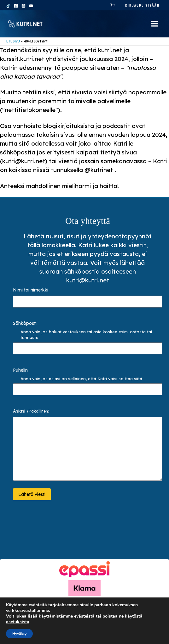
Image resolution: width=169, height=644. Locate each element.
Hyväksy (19, 634)
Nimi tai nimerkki (31, 290)
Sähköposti (25, 323)
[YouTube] (31, 6)
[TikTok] (8, 6)
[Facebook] (16, 6)
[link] (113, 5)
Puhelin (20, 370)
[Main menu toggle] (155, 24)
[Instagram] (23, 6)
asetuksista (18, 622)
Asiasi (31, 411)
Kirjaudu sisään (142, 5)
